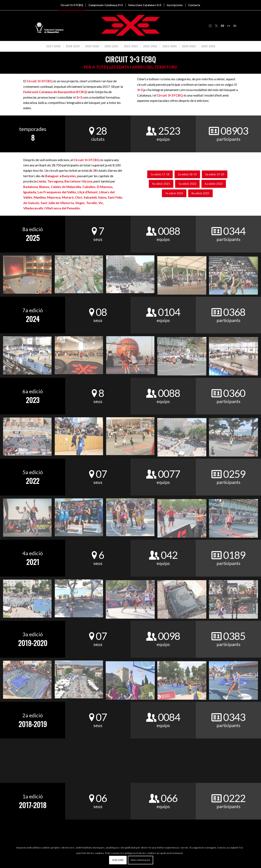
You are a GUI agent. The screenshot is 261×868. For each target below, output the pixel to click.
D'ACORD (118, 860)
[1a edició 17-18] (160, 174)
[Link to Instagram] (210, 26)
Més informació (140, 860)
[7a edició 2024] (174, 193)
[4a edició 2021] (161, 184)
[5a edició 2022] (187, 184)
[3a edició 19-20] (215, 174)
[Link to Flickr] (229, 26)
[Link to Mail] (235, 26)
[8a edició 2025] (200, 193)
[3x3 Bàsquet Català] (130, 26)
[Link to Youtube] (222, 26)
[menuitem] (72, 5)
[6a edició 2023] (214, 184)
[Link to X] (216, 26)
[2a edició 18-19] (187, 174)
